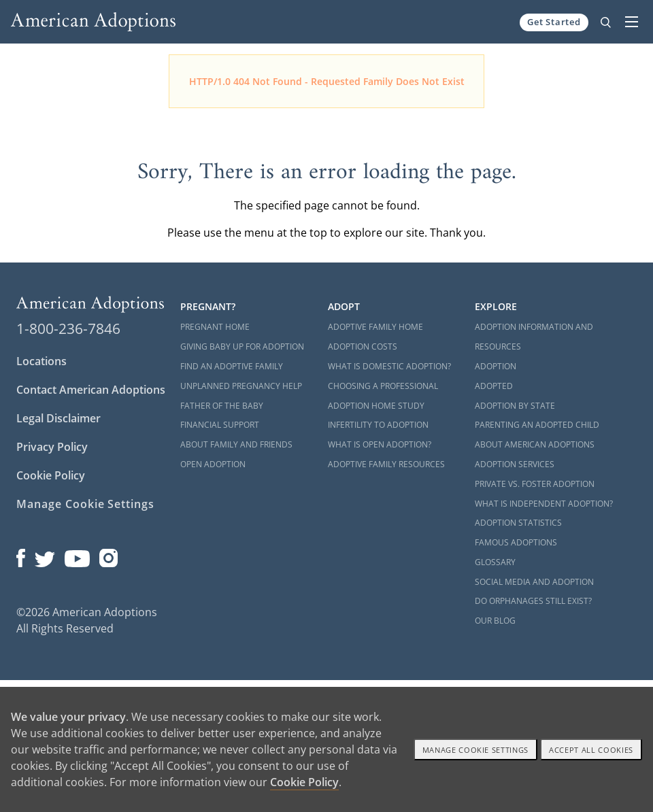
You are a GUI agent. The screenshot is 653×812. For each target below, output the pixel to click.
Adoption (496, 366)
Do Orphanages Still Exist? (533, 601)
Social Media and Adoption (534, 582)
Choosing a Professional (383, 386)
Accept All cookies (591, 750)
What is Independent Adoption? (544, 504)
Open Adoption (213, 464)
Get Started (554, 22)
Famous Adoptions (516, 542)
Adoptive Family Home (375, 327)
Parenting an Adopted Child (537, 425)
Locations (41, 361)
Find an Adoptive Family (232, 366)
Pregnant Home (215, 327)
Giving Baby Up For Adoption (242, 346)
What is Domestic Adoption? (389, 366)
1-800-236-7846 (68, 328)
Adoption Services (515, 464)
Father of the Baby (222, 406)
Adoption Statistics (518, 523)
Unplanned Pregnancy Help (241, 386)
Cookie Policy (51, 475)
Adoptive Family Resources (386, 464)
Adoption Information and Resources (534, 337)
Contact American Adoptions (91, 390)
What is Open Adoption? (380, 444)
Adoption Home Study (376, 406)
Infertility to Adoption (378, 425)
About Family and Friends (236, 444)
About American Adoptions (535, 444)
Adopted (494, 386)
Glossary (495, 562)
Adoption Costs (363, 346)
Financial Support (220, 425)
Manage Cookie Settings (85, 504)
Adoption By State (515, 406)
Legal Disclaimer (58, 418)
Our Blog (495, 621)
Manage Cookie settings (476, 750)
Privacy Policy (52, 447)
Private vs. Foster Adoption (535, 484)
